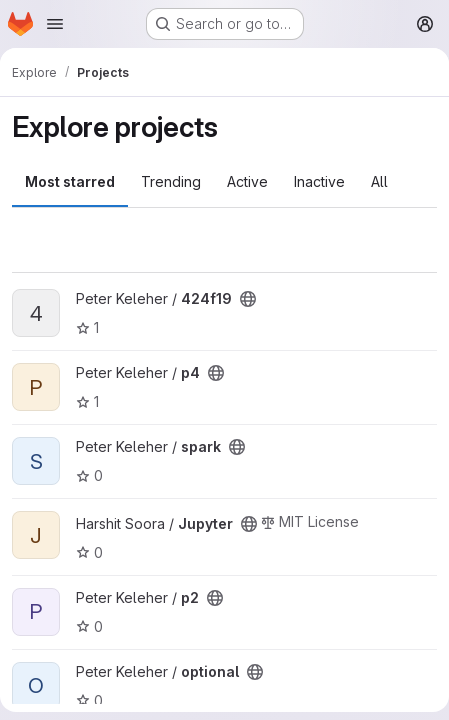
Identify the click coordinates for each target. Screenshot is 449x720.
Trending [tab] (171, 181)
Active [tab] (247, 181)
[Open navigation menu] (55, 24)
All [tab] (379, 181)
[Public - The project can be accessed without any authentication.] (248, 299)
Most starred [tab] (70, 181)
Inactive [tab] (319, 181)
